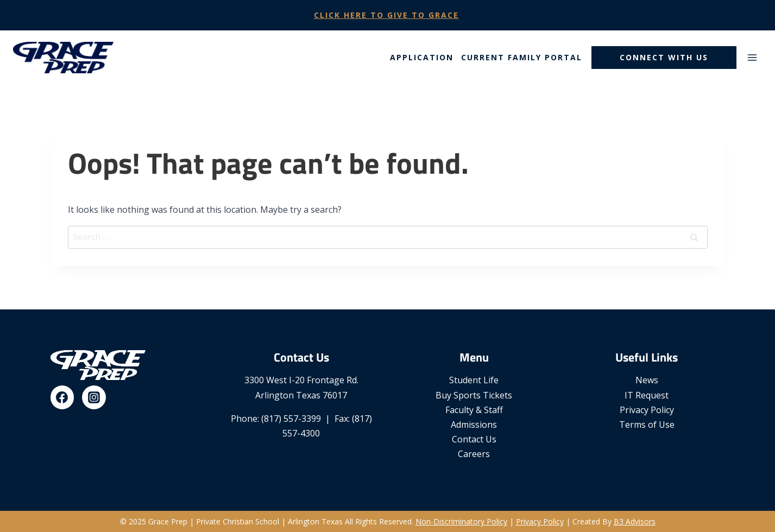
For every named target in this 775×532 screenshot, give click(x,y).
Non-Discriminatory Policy (461, 521)
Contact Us (474, 439)
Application (422, 57)
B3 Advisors (635, 521)
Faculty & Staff (474, 410)
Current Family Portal (522, 57)
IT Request (647, 395)
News (647, 380)
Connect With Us (664, 57)
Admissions (474, 425)
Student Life (474, 380)
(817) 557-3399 (291, 419)
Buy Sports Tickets (474, 395)
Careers (474, 454)
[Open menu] (752, 57)
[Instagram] (94, 397)
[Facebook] (62, 397)
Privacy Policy (647, 410)
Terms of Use (647, 425)
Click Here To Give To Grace (386, 15)
